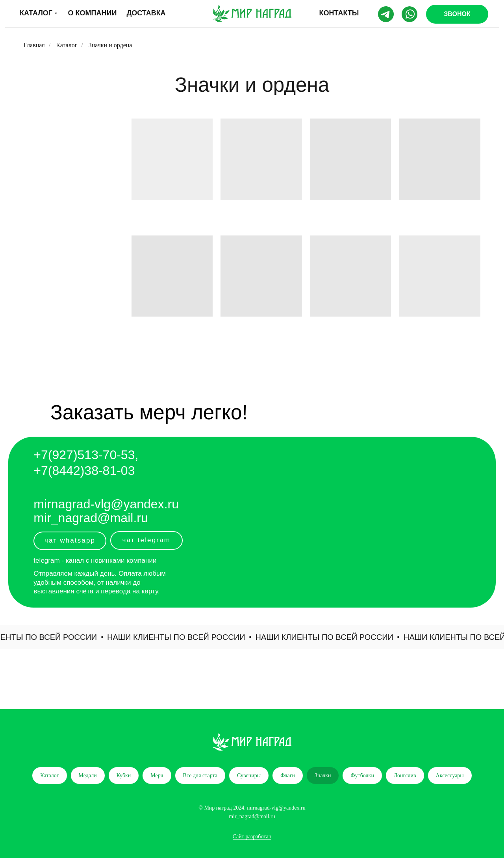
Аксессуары (450, 776)
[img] (252, 13)
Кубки (124, 776)
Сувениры (249, 776)
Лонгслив (405, 776)
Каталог (67, 45)
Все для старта (200, 776)
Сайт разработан (252, 837)
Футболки (362, 776)
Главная (34, 45)
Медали (88, 776)
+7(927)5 (59, 455)
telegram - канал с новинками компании (95, 561)
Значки (323, 776)
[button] (457, 14)
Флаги (288, 776)
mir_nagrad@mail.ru (91, 518)
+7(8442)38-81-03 (84, 471)
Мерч (157, 776)
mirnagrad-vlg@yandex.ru (106, 504)
